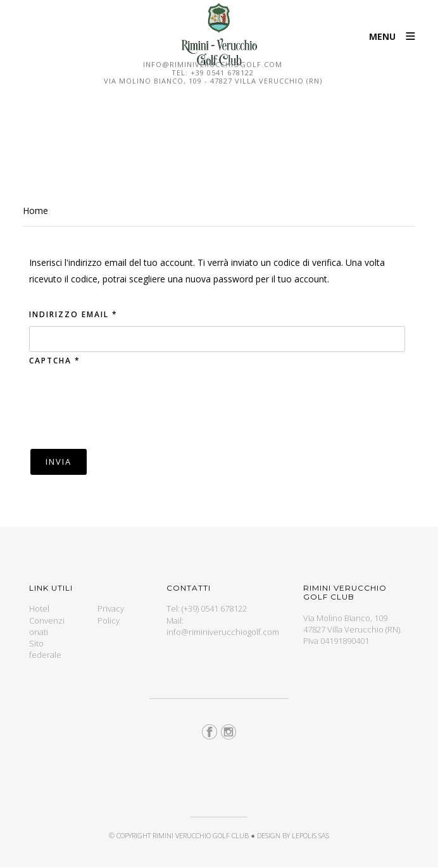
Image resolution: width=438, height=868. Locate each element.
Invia (59, 462)
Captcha (55, 361)
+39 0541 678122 (222, 72)
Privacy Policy (111, 614)
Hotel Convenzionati (47, 620)
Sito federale (45, 649)
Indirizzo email (73, 314)
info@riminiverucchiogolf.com (213, 64)
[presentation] (125, 406)
